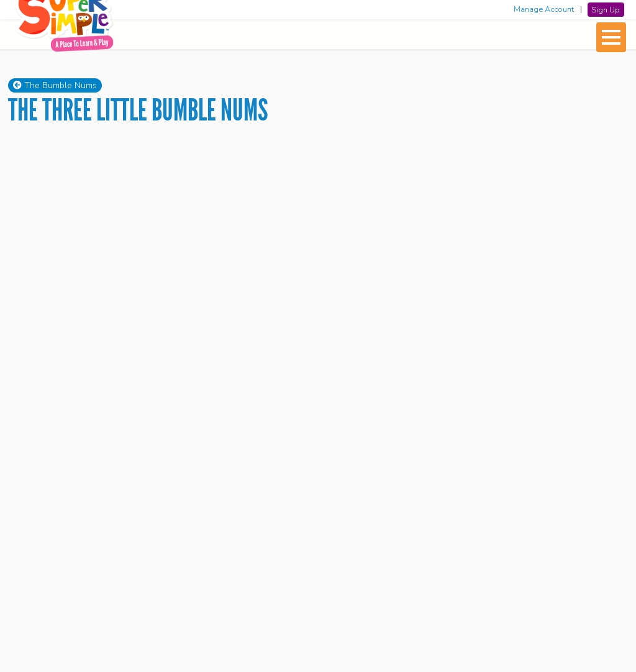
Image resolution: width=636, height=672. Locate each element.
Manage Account (544, 9)
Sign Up (606, 9)
